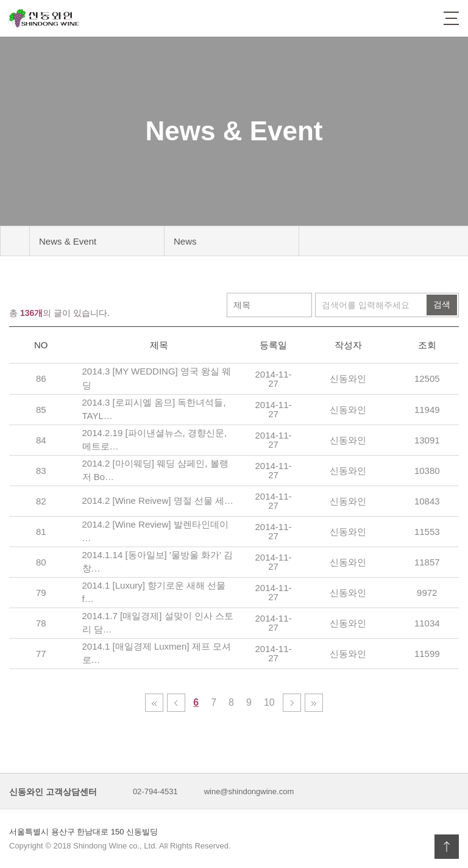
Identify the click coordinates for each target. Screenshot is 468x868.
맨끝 (314, 703)
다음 (292, 703)
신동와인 (44, 18)
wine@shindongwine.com (249, 791)
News (185, 241)
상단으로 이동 (447, 847)
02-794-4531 (155, 791)
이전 (176, 703)
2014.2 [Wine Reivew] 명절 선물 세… (158, 500)
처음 (154, 703)
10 (272, 703)
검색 (442, 304)
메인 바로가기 (15, 241)
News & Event (68, 241)
